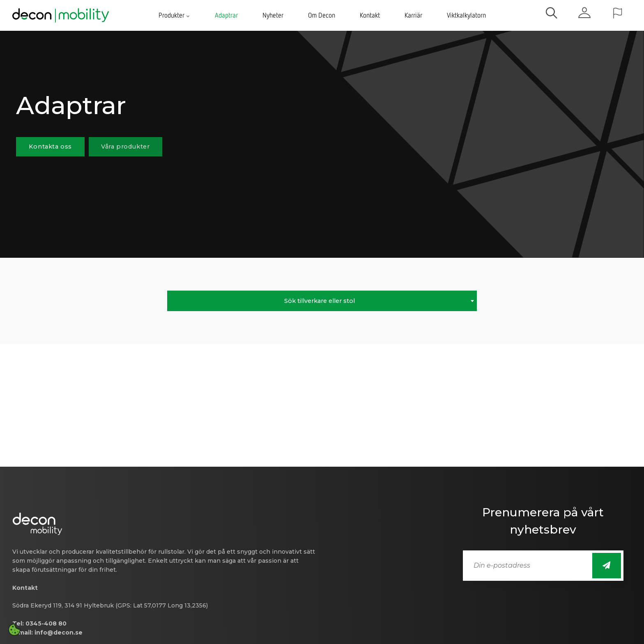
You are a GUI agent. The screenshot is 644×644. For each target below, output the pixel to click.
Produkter (174, 15)
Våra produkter (125, 147)
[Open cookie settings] (14, 630)
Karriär (413, 15)
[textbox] (322, 301)
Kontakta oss (50, 147)
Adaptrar (226, 15)
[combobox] (322, 301)
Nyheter (273, 15)
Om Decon (322, 15)
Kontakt (370, 15)
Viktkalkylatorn (466, 15)
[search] (552, 15)
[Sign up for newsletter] (607, 566)
